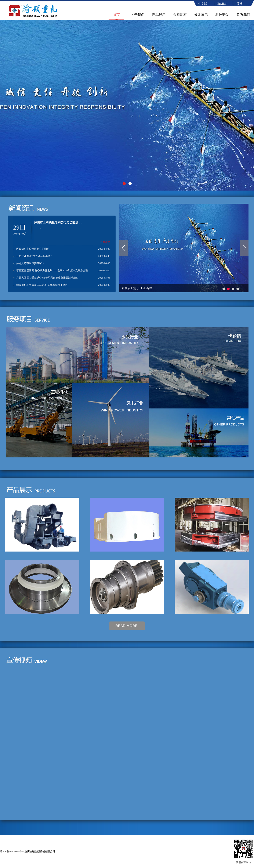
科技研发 (222, 15)
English (222, 4)
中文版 (203, 4)
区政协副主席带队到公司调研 (33, 249)
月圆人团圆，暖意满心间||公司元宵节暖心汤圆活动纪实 (47, 278)
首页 (116, 15)
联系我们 (243, 15)
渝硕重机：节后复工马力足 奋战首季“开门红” (42, 285)
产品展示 (159, 15)
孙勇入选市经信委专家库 (30, 263)
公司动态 (180, 15)
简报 (240, 4)
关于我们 (138, 15)
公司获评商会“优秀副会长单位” (34, 256)
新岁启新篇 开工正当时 (137, 288)
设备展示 (201, 15)
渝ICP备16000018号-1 (12, 851)
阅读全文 (105, 242)
